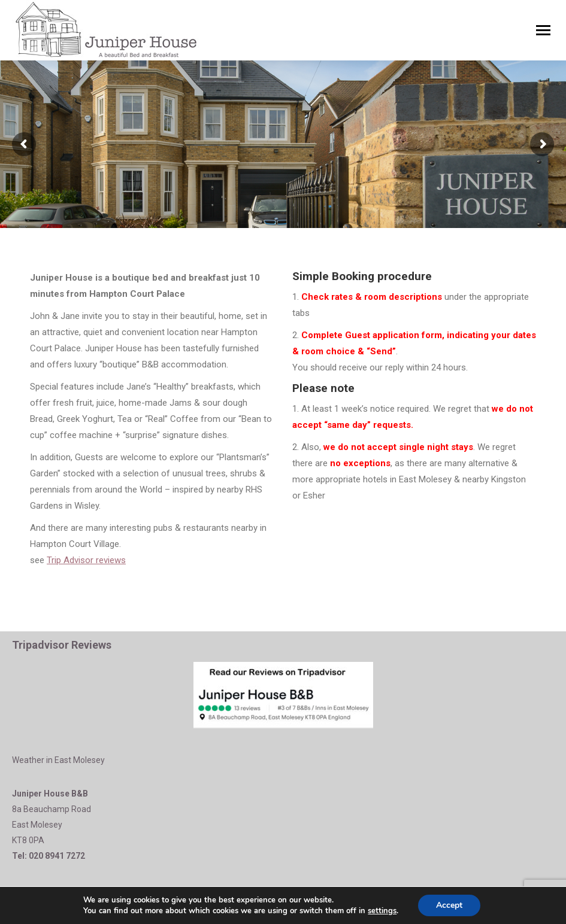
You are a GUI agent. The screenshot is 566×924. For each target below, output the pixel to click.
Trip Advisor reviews (86, 560)
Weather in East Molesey (58, 760)
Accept (449, 905)
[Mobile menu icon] (543, 30)
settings (382, 911)
